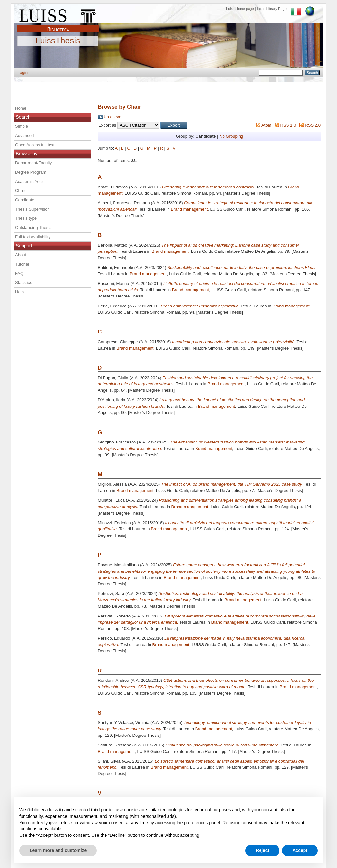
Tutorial (22, 264)
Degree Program (31, 172)
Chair (20, 191)
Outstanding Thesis (33, 228)
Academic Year (29, 182)
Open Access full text (35, 145)
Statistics (23, 283)
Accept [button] (300, 850)
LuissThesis (58, 41)
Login (23, 73)
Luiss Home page (240, 9)
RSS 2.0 (313, 125)
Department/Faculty (33, 163)
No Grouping (231, 136)
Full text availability (33, 237)
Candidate (25, 200)
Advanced (24, 136)
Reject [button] (262, 850)
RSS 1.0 (288, 125)
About (21, 255)
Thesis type (26, 218)
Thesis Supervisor (32, 209)
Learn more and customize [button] (58, 850)
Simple (22, 126)
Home (21, 108)
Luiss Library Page (272, 9)
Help (19, 292)
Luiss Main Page (58, 14)
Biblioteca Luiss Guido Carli (58, 25)
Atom (266, 125)
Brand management (189, 209)
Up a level (113, 117)
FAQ (19, 274)
